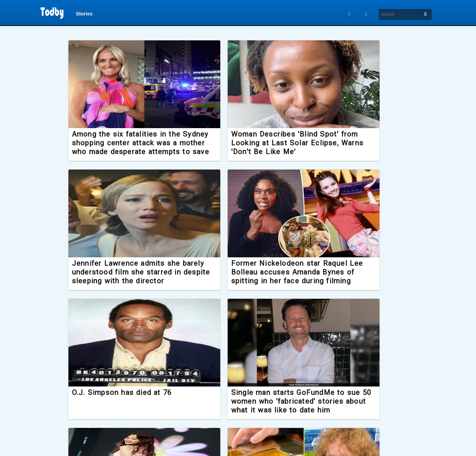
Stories (84, 15)
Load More (238, 441)
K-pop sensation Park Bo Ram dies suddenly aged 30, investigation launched (130, 409)
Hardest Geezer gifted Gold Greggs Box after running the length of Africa (233, 409)
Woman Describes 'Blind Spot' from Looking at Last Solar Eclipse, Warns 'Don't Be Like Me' (238, 150)
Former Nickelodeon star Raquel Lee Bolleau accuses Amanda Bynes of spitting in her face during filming (131, 284)
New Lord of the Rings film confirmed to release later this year (341, 405)
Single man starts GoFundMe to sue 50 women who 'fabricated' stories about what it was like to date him (343, 284)
